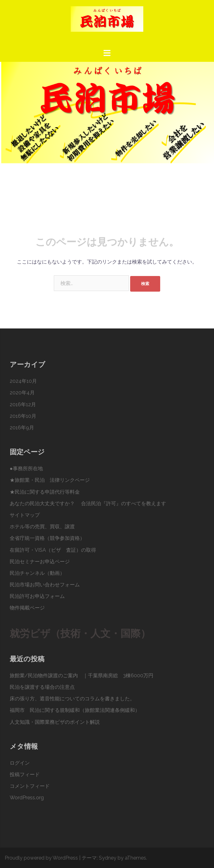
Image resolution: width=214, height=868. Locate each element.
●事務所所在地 (26, 469)
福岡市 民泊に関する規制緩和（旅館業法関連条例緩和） (75, 710)
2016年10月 (23, 416)
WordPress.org (27, 798)
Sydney (108, 858)
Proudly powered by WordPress (41, 858)
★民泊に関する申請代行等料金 (45, 492)
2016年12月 (23, 404)
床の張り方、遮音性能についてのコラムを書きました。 (72, 699)
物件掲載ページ (27, 608)
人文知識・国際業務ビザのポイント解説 (55, 722)
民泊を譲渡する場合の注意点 (42, 687)
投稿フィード (25, 774)
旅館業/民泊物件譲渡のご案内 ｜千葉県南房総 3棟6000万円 (82, 676)
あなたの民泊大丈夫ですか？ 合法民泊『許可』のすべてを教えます (88, 503)
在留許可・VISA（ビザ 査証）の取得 (53, 550)
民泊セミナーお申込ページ (40, 562)
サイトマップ (25, 515)
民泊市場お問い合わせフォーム (45, 585)
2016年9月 (22, 428)
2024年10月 (23, 381)
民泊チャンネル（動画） (37, 573)
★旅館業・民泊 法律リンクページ (50, 480)
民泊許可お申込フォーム (37, 596)
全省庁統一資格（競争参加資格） (47, 538)
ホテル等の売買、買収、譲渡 (42, 527)
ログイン (20, 763)
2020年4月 (22, 393)
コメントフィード (30, 786)
